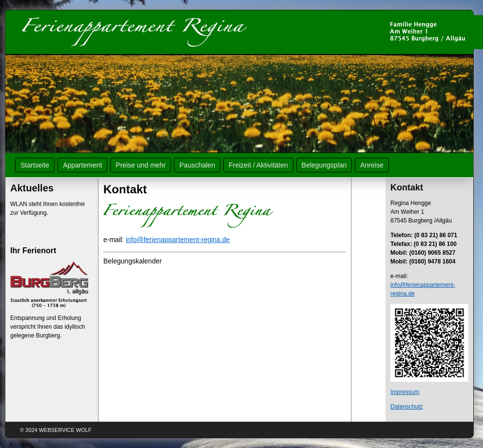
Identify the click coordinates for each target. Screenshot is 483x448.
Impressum (405, 392)
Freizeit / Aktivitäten (258, 165)
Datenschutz (407, 407)
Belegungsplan (324, 165)
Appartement (82, 165)
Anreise (372, 165)
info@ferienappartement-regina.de (178, 240)
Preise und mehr (141, 165)
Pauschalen (197, 165)
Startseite (35, 165)
